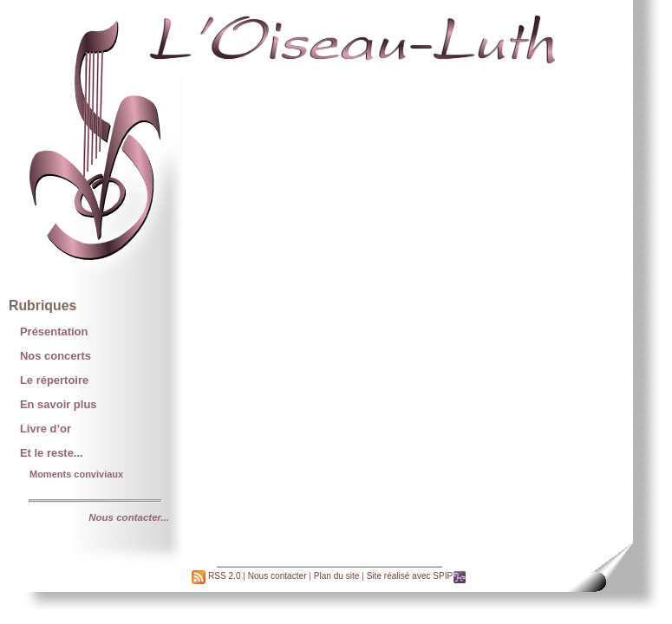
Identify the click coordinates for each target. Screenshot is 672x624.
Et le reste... (52, 453)
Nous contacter (277, 576)
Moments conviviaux (76, 474)
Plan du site (337, 576)
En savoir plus (59, 404)
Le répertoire (54, 380)
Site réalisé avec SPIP (417, 576)
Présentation (54, 331)
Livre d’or (46, 429)
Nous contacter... (129, 517)
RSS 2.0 (216, 576)
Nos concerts (55, 356)
